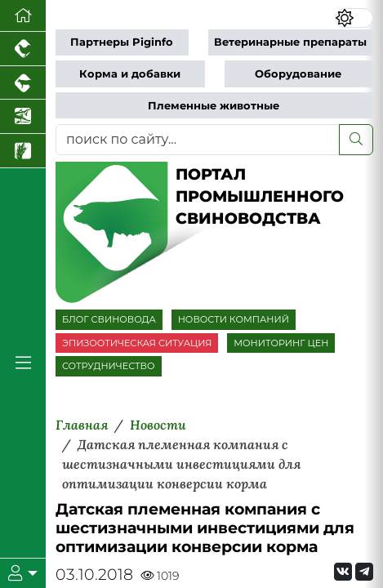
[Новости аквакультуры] (23, 117)
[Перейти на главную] (23, 16)
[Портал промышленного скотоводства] (23, 83)
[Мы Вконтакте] (343, 572)
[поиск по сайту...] (198, 140)
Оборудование (298, 74)
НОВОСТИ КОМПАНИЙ (234, 319)
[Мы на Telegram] (364, 572)
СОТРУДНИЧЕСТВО (109, 366)
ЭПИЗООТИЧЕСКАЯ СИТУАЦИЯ (137, 343)
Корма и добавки (130, 74)
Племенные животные (214, 106)
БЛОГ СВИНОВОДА (109, 319)
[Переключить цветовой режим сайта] (354, 18)
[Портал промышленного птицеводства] (23, 49)
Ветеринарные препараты (290, 42)
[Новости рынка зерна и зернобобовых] (23, 151)
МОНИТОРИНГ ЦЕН (281, 343)
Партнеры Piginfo (122, 42)
